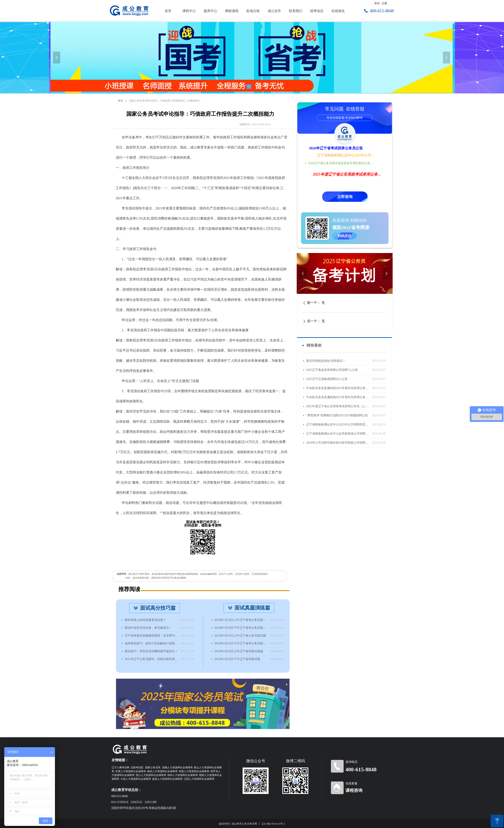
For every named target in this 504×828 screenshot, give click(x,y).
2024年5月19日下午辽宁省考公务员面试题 (241, 643)
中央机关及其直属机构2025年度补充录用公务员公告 (338, 397)
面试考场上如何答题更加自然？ (145, 620)
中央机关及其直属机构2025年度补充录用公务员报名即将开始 (338, 388)
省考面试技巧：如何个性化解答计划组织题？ (151, 643)
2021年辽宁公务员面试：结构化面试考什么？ (151, 659)
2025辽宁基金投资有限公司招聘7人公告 (332, 370)
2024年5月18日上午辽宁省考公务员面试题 (241, 620)
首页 (120, 101)
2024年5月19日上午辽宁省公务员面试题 (240, 636)
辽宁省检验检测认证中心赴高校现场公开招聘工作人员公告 (338, 434)
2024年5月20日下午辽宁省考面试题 (237, 659)
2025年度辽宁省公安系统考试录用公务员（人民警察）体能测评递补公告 (338, 406)
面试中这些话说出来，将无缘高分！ (148, 628)
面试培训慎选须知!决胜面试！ (326, 361)
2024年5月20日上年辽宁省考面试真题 (239, 651)
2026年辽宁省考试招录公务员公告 (336, 148)
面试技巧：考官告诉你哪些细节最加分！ (151, 651)
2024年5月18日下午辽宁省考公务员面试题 (241, 628)
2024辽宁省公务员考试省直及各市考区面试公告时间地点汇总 (342, 163)
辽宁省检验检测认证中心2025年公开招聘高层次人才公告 (346, 155)
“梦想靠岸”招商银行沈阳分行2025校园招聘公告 (337, 415)
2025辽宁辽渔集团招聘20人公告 (327, 379)
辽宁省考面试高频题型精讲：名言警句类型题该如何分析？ (151, 636)
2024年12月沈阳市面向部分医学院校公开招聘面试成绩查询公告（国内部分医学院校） (338, 443)
